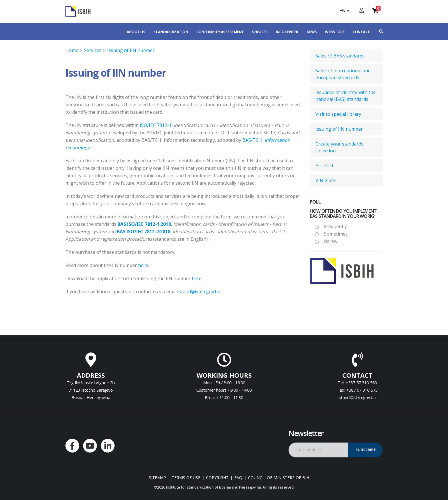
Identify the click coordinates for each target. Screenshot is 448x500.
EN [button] (344, 11)
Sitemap (157, 478)
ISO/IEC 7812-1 (156, 125)
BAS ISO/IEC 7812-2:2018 (144, 232)
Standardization (171, 32)
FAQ (238, 478)
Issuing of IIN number (131, 50)
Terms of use (186, 478)
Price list (324, 166)
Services (260, 32)
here (143, 265)
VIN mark (326, 180)
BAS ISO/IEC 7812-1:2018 (144, 224)
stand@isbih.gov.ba (200, 292)
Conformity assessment (220, 32)
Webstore (335, 32)
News (312, 32)
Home (72, 50)
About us (136, 32)
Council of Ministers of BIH (279, 478)
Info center (287, 32)
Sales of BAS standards (340, 56)
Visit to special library (338, 114)
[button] (378, 31)
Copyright (217, 478)
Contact (361, 32)
